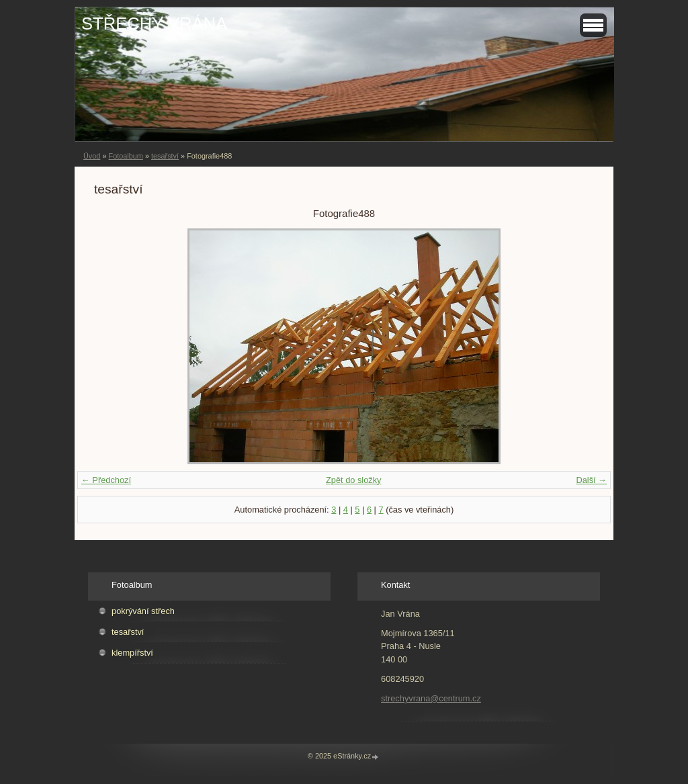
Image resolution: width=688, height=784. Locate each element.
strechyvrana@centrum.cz (431, 698)
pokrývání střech (143, 611)
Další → (591, 480)
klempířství (132, 653)
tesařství (165, 156)
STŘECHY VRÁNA (154, 24)
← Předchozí (106, 480)
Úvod (92, 156)
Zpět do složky (354, 480)
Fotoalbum (125, 156)
